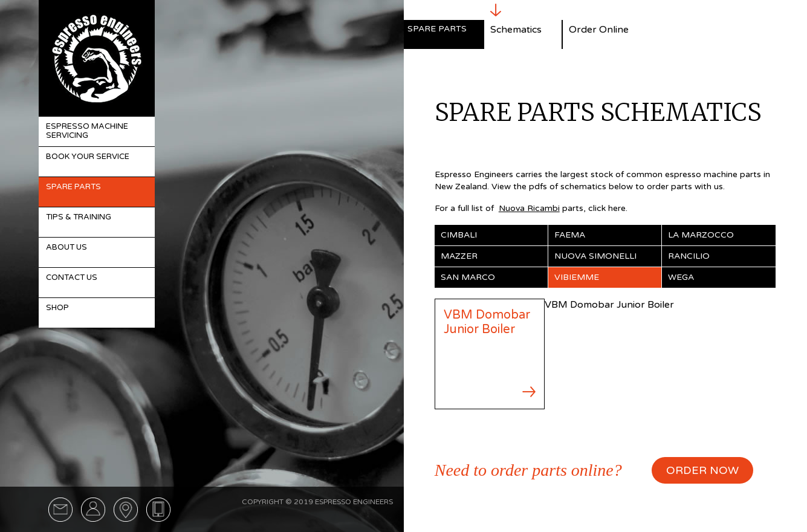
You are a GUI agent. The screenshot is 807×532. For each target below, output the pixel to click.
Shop (57, 308)
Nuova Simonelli (595, 256)
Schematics (516, 30)
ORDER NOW (702, 470)
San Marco (468, 277)
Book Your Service (88, 157)
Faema (570, 235)
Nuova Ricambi (529, 208)
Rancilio (689, 256)
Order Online (599, 30)
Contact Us (72, 277)
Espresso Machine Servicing (87, 131)
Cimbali (459, 235)
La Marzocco (701, 235)
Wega (681, 277)
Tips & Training (79, 217)
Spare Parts (73, 187)
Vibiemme (577, 277)
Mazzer (459, 256)
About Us (66, 247)
